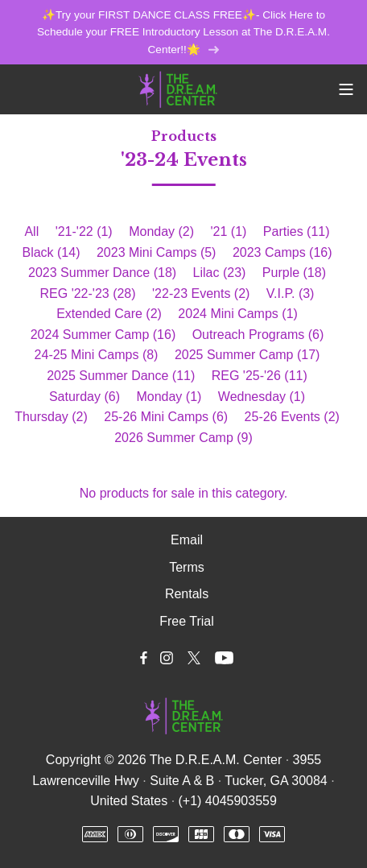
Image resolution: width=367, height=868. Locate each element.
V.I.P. (291, 293)
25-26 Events (292, 417)
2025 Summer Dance (121, 376)
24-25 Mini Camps (97, 355)
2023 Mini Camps (157, 252)
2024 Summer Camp (103, 335)
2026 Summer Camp (183, 438)
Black (51, 252)
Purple (294, 273)
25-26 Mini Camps (166, 417)
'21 (229, 231)
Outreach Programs (258, 335)
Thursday (51, 417)
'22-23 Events (201, 293)
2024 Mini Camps (238, 314)
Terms (187, 567)
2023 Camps (282, 252)
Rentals (187, 594)
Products (184, 136)
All (31, 231)
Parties (297, 231)
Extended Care (109, 314)
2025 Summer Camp (247, 355)
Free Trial (187, 621)
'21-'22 (84, 231)
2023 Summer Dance (102, 273)
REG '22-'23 (88, 293)
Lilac (220, 273)
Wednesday (262, 397)
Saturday (85, 397)
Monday (161, 231)
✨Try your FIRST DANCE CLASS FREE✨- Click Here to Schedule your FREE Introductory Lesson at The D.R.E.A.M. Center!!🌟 (183, 33)
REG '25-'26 (260, 376)
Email (187, 540)
